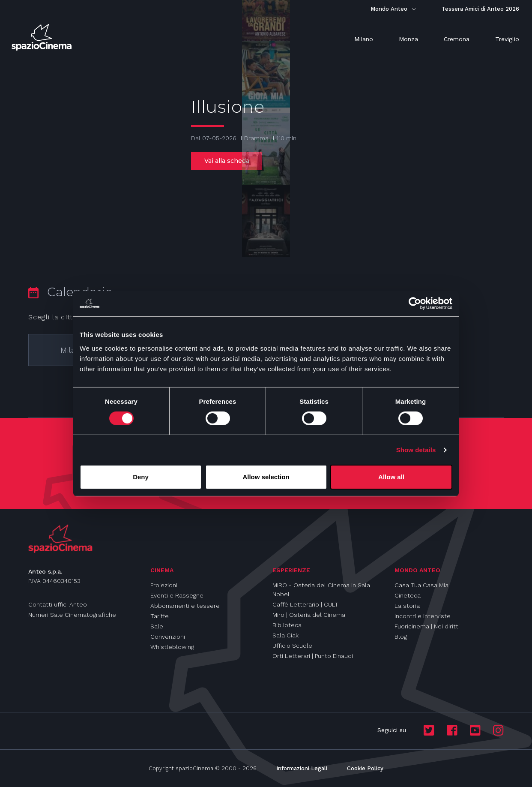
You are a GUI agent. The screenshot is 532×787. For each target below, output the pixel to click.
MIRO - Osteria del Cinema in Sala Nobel (321, 590)
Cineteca (408, 595)
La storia (407, 606)
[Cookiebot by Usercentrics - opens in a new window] (415, 303)
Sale (157, 626)
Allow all (391, 477)
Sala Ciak (285, 635)
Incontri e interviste (423, 616)
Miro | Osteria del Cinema (309, 615)
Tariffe (160, 616)
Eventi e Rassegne (177, 595)
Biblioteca (287, 625)
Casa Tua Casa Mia (421, 585)
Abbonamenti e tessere (185, 606)
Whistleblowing (172, 647)
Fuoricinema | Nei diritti (427, 626)
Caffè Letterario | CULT (305, 604)
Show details (416, 450)
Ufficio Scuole (292, 646)
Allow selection (266, 477)
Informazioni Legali (302, 768)
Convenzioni (168, 637)
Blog (401, 637)
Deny (141, 477)
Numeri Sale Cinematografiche (72, 615)
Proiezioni (164, 585)
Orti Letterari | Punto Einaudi (313, 656)
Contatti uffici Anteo (58, 604)
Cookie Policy (365, 768)
